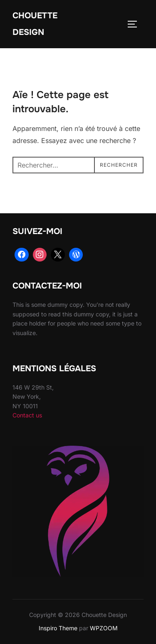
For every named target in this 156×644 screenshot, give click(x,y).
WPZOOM (104, 628)
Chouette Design (35, 24)
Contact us (27, 415)
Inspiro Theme (58, 628)
